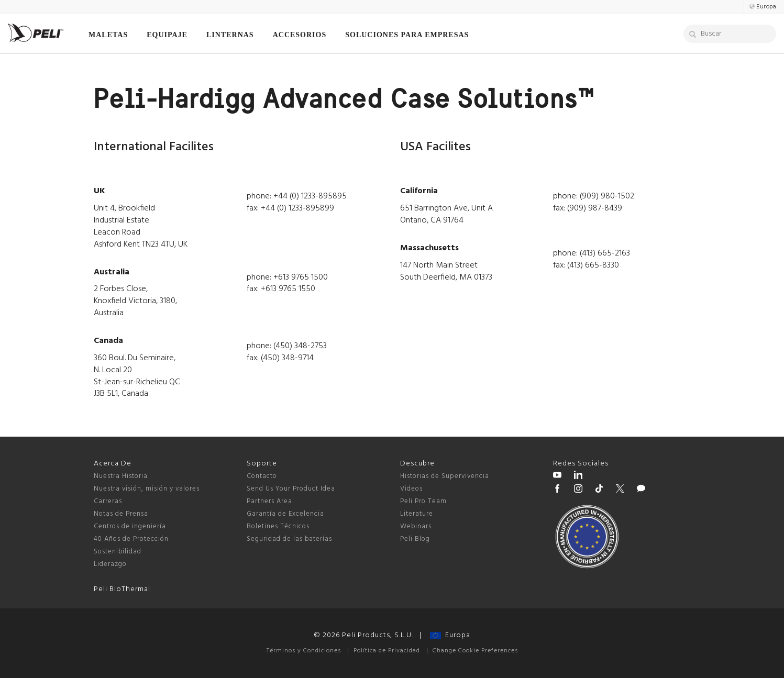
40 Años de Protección (131, 539)
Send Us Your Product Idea (291, 489)
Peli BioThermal (122, 589)
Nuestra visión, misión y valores (147, 489)
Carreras (108, 501)
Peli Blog (415, 539)
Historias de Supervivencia (445, 476)
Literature (417, 514)
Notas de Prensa (121, 514)
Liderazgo (110, 564)
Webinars (416, 526)
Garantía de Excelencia (285, 514)
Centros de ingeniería (130, 526)
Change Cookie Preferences (475, 651)
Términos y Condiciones (304, 651)
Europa (450, 635)
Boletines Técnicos (278, 526)
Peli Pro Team (423, 501)
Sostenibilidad (118, 552)
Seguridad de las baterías (289, 539)
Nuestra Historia (121, 476)
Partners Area (269, 501)
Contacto (262, 476)
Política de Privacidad (387, 651)
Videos (411, 489)
